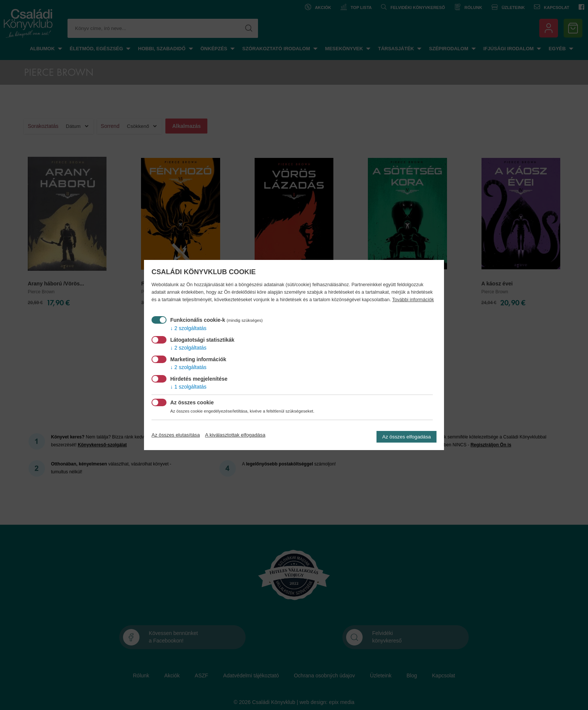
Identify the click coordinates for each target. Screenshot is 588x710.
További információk (413, 300)
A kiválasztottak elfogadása (235, 435)
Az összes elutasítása (176, 435)
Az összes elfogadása (406, 437)
